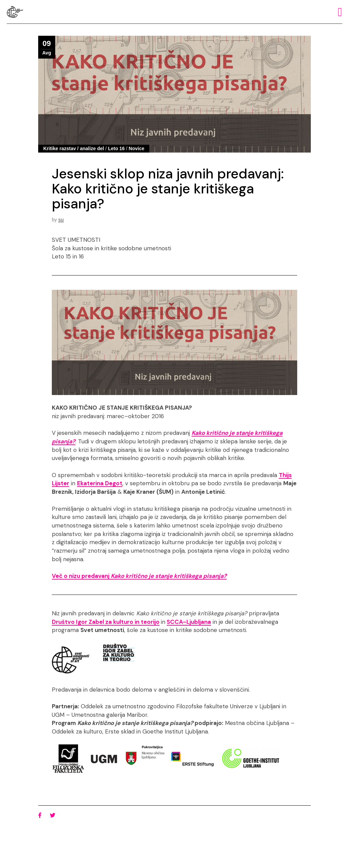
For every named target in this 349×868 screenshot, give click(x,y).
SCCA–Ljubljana (189, 622)
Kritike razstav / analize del (74, 148)
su (61, 220)
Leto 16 (116, 148)
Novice (137, 148)
